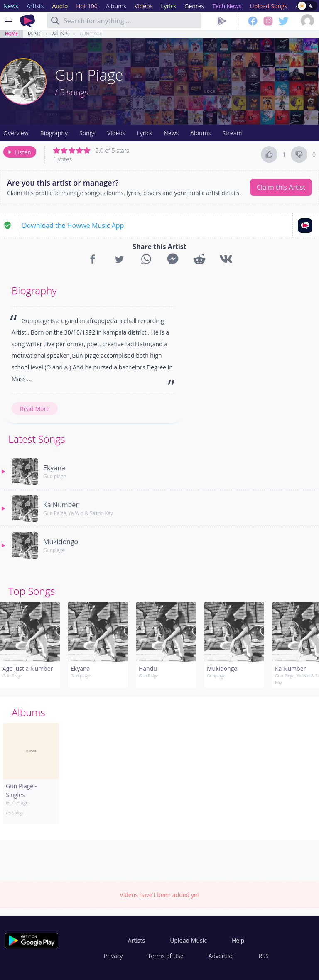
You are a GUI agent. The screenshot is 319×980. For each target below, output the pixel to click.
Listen (19, 152)
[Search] (55, 21)
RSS (264, 956)
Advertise (221, 956)
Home (11, 34)
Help (238, 940)
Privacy (113, 956)
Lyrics (144, 133)
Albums (200, 133)
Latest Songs (37, 439)
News (171, 133)
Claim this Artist (281, 187)
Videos (116, 133)
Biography (54, 133)
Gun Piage (91, 34)
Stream (232, 133)
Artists (60, 34)
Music (34, 34)
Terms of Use (166, 956)
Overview (16, 133)
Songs (87, 133)
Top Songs (32, 591)
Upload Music (188, 940)
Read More (35, 409)
